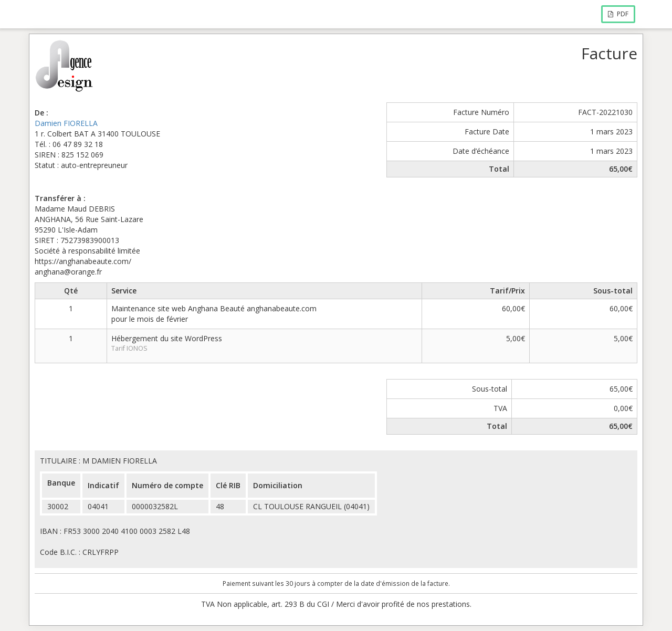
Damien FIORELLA (66, 123)
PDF (618, 14)
